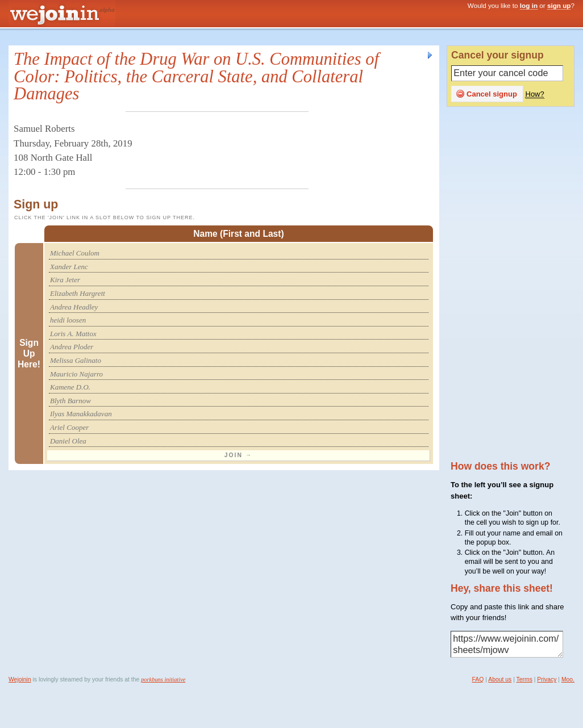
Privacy (547, 679)
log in (529, 5)
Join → (239, 455)
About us (500, 679)
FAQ (478, 679)
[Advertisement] (515, 284)
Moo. (568, 679)
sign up (559, 5)
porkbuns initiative (163, 679)
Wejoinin (20, 679)
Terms (524, 679)
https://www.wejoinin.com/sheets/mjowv (507, 645)
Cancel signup (486, 94)
